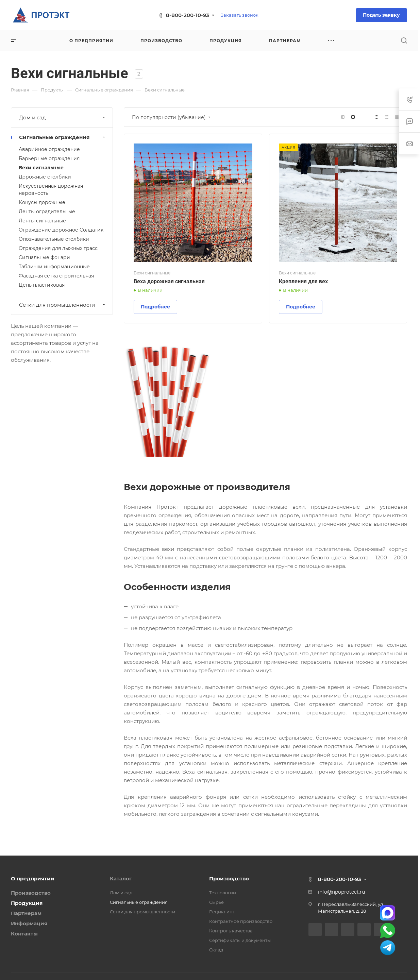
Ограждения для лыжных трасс (58, 248)
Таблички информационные (54, 267)
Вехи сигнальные (41, 168)
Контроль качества (231, 931)
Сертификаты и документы (240, 940)
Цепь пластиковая (42, 285)
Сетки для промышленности (63, 305)
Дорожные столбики (45, 177)
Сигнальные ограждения (63, 137)
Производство (31, 893)
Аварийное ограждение (49, 149)
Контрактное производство (241, 921)
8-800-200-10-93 (188, 15)
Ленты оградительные (47, 212)
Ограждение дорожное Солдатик (61, 230)
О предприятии (33, 878)
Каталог (121, 878)
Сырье (216, 902)
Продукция (27, 903)
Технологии (223, 893)
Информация (29, 923)
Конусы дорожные (42, 202)
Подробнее (155, 307)
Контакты (24, 934)
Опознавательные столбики (54, 239)
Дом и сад (63, 117)
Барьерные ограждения (49, 158)
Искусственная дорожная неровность (51, 190)
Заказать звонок (240, 15)
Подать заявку (381, 15)
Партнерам (26, 913)
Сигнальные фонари (44, 257)
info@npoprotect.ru (341, 892)
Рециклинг (222, 912)
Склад (216, 950)
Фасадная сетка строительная (56, 276)
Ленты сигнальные (42, 221)
